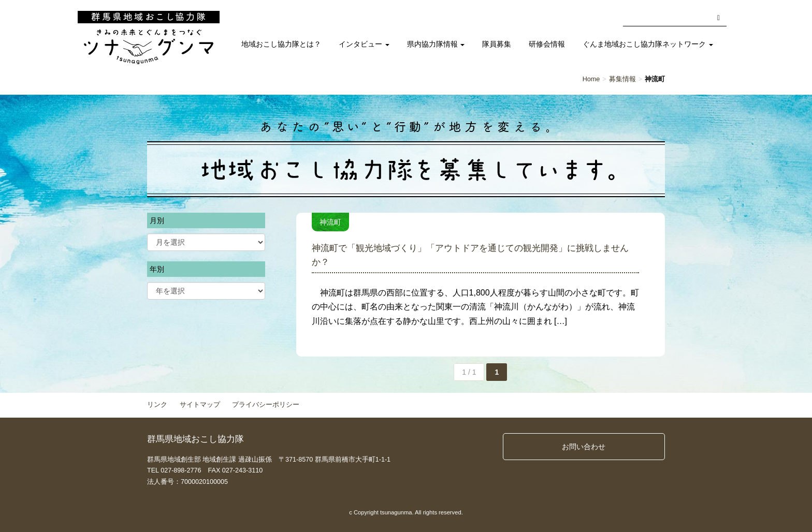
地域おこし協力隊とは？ (281, 44)
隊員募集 (497, 44)
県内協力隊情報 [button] (436, 44)
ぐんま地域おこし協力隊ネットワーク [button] (648, 44)
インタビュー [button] (364, 44)
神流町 (330, 222)
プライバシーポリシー (266, 405)
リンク (157, 405)
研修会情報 (547, 44)
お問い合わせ (584, 447)
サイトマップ (200, 405)
